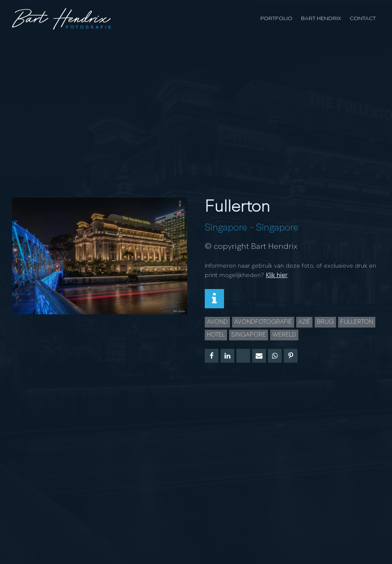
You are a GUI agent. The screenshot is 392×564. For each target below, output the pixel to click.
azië (304, 322)
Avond (217, 322)
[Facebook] (212, 356)
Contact (363, 19)
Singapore (226, 228)
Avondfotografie (263, 322)
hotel (216, 335)
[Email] (259, 356)
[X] (243, 356)
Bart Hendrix (321, 19)
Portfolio (276, 19)
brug (325, 322)
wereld (284, 335)
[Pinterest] (291, 356)
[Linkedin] (227, 356)
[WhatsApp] (275, 356)
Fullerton (357, 322)
